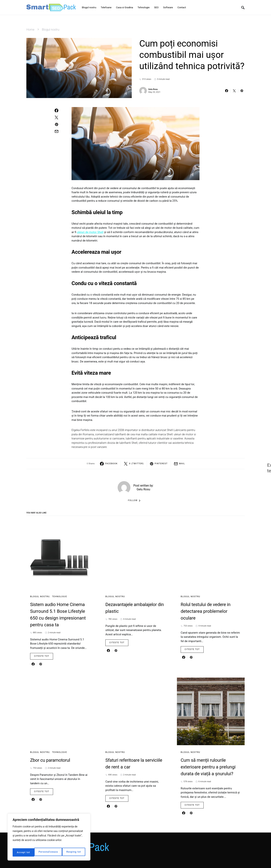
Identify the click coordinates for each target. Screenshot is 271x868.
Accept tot (75, 852)
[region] (49, 839)
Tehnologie (59, 597)
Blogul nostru (51, 30)
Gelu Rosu (153, 89)
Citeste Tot (42, 656)
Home (30, 30)
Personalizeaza (26, 852)
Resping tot (53, 852)
